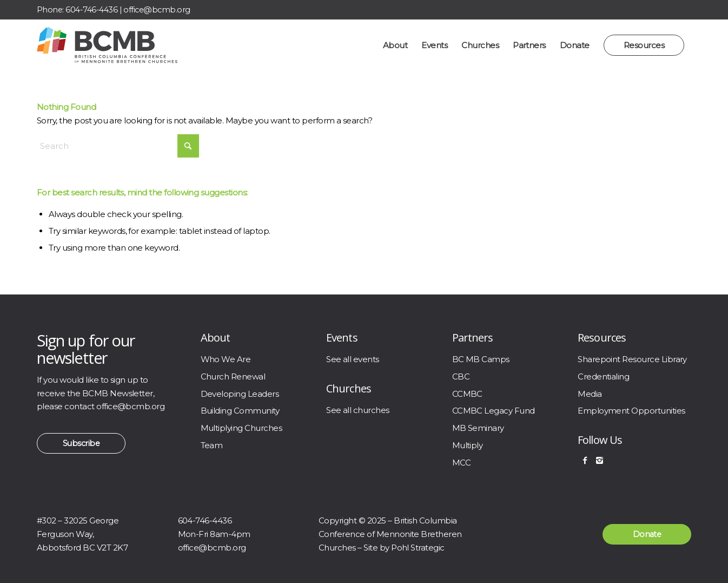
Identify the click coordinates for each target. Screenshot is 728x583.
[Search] (118, 146)
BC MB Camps (481, 359)
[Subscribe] (81, 443)
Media (590, 394)
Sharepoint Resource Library (632, 359)
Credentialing (603, 376)
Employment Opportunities (631, 411)
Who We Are (226, 359)
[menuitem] (395, 45)
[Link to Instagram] (680, 10)
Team (212, 445)
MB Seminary (478, 428)
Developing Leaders (240, 394)
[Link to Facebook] (659, 10)
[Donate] (647, 534)
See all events (353, 359)
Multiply (468, 445)
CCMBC (467, 394)
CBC (461, 376)
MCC (461, 463)
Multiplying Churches (241, 428)
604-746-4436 (91, 10)
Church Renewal (233, 376)
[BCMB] (107, 45)
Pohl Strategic (418, 548)
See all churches (358, 410)
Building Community (240, 411)
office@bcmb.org (157, 10)
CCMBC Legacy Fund (494, 411)
